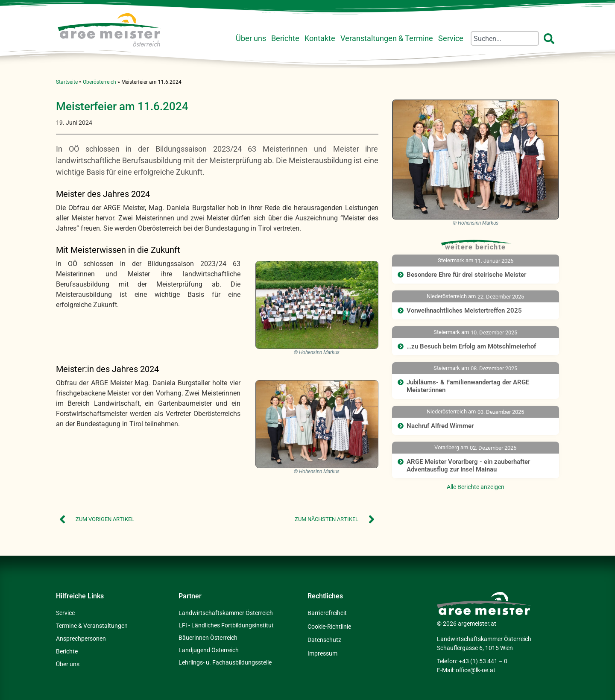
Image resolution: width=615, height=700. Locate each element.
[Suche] (551, 38)
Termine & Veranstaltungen (92, 626)
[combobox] (505, 38)
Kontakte (320, 38)
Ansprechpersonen (81, 638)
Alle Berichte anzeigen (476, 487)
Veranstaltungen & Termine (387, 38)
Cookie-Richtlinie (329, 626)
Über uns (251, 38)
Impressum (322, 651)
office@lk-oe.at (476, 670)
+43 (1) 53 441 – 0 (483, 661)
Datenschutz (324, 638)
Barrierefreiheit (327, 613)
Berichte (285, 38)
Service (451, 38)
